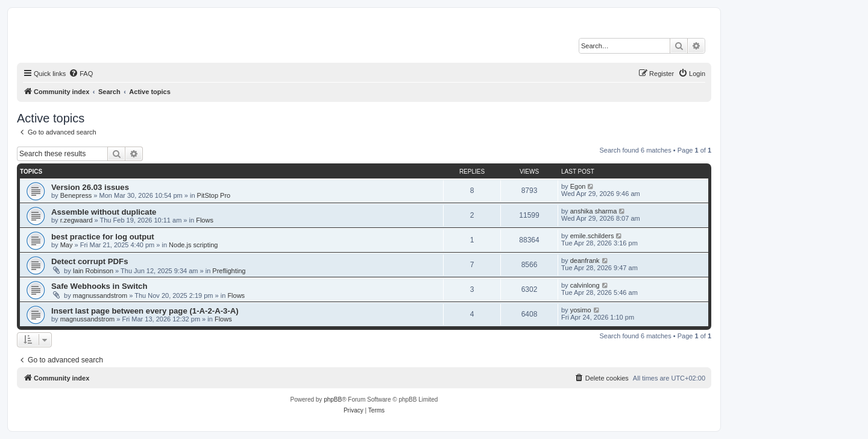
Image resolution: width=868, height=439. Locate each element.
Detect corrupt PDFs (90, 261)
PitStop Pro (214, 195)
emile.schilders (592, 236)
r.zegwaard (77, 220)
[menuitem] (81, 74)
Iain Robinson (93, 271)
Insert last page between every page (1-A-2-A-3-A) (145, 311)
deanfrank (585, 261)
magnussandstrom (100, 295)
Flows (205, 220)
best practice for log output (103, 237)
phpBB (333, 400)
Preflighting (229, 271)
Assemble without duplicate (104, 212)
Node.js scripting (193, 245)
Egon (578, 186)
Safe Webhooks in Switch (99, 286)
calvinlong (585, 285)
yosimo (581, 310)
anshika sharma (594, 211)
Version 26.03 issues (90, 187)
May (67, 245)
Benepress (76, 195)
